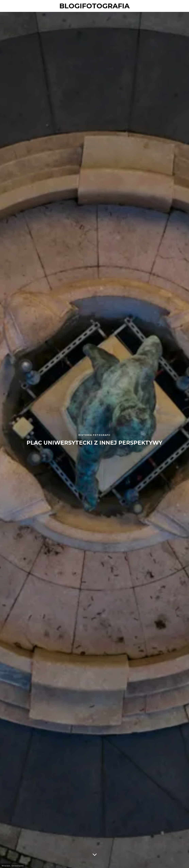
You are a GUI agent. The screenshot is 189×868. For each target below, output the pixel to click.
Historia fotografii (94, 435)
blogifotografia (94, 6)
